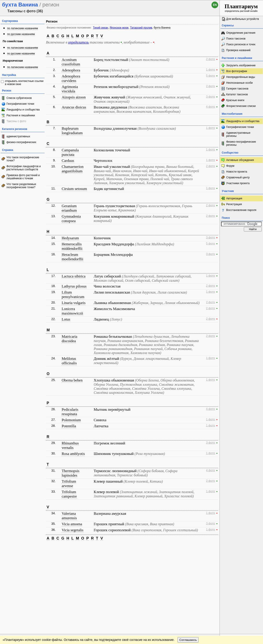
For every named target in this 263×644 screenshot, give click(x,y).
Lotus (66, 319)
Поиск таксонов (236, 39)
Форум (230, 166)
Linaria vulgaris (74, 303)
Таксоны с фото (16, 121)
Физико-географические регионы (241, 143)
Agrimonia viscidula (70, 89)
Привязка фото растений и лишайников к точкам (23, 177)
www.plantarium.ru (241, 548)
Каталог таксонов (237, 94)
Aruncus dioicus (74, 107)
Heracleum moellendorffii (72, 257)
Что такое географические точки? (23, 159)
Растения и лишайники (21, 115)
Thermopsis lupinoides (70, 473)
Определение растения (241, 33)
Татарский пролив (141, 28)
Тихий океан (100, 28)
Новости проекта (237, 172)
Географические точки (20, 104)
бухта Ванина (162, 28)
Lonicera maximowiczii (72, 311)
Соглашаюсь (188, 558)
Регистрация (234, 204)
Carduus (68, 161)
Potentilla (69, 426)
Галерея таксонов (237, 89)
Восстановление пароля (241, 210)
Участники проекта (238, 183)
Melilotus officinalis (69, 361)
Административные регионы (238, 134)
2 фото (211, 59)
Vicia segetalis (72, 530)
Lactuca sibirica (74, 276)
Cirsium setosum (74, 189)
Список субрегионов (19, 98)
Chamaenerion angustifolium (72, 169)
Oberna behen (72, 380)
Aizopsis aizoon (74, 97)
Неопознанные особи (239, 83)
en (215, 5)
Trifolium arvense (69, 484)
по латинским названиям (23, 28)
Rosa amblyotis (73, 454)
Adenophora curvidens (71, 78)
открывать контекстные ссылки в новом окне (24, 83)
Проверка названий (238, 50)
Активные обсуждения (240, 160)
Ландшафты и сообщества (23, 110)
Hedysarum (70, 238)
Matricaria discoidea (69, 339)
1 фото (211, 70)
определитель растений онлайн (241, 8)
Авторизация (234, 198)
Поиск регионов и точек (241, 44)
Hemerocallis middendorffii (72, 246)
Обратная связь (34, 548)
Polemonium (71, 420)
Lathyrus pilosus (74, 286)
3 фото (211, 97)
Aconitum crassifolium (71, 62)
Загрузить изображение (241, 65)
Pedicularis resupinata (70, 412)
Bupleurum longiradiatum (72, 131)
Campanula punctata (70, 152)
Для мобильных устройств (243, 19)
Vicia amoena (72, 524)
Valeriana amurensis (69, 516)
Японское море (119, 28)
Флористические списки (241, 106)
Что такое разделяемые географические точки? (21, 186)
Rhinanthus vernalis (70, 445)
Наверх (213, 548)
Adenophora (71, 70)
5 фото (211, 76)
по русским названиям (21, 34)
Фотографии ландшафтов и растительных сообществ (24, 168)
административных (18, 136)
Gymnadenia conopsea (71, 219)
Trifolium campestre (69, 494)
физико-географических (21, 142)
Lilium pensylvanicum (73, 295)
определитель (78, 42)
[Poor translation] (16, 581)
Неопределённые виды (241, 77)
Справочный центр (238, 177)
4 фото (211, 107)
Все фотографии (237, 71)
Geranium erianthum (69, 208)
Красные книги (235, 100)
